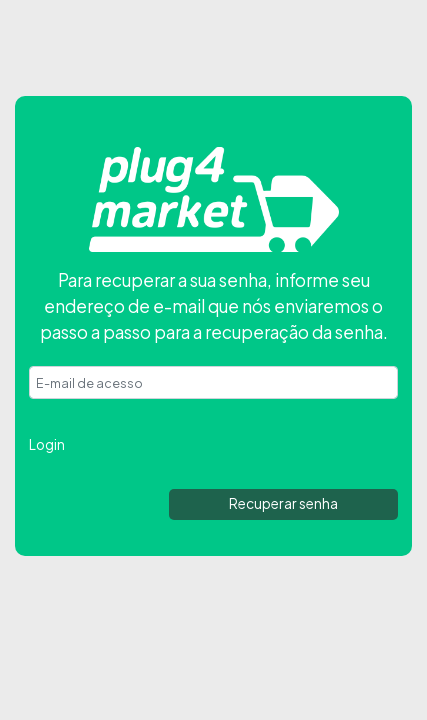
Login (47, 444)
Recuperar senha (283, 503)
